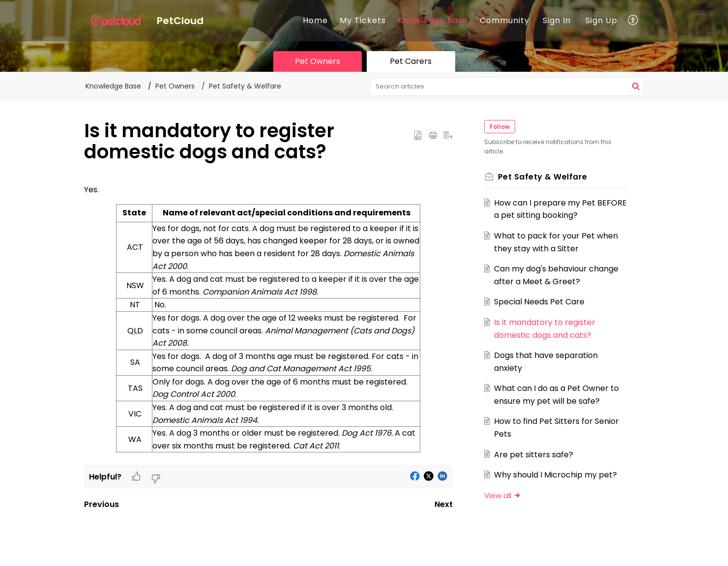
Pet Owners (175, 86)
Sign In (557, 20)
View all (503, 495)
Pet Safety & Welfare (245, 86)
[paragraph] (268, 324)
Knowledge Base (433, 20)
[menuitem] (557, 21)
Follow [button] (500, 127)
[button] (633, 21)
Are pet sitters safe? (534, 455)
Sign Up (601, 20)
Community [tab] (505, 20)
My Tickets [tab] (363, 20)
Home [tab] (315, 20)
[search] (507, 87)
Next (444, 504)
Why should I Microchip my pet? (555, 475)
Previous (102, 504)
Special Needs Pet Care (539, 302)
